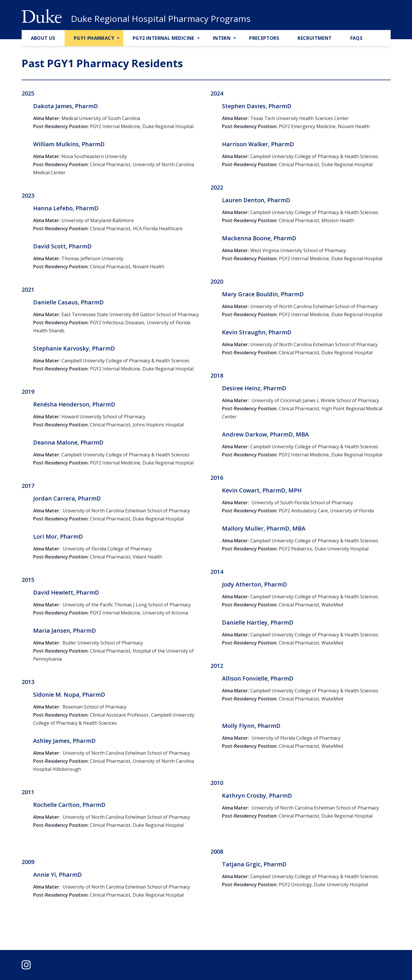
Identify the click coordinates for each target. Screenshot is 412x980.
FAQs (356, 38)
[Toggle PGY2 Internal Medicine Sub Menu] (199, 38)
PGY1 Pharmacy (94, 38)
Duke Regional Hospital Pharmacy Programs (161, 19)
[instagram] (26, 965)
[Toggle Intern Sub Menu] (235, 38)
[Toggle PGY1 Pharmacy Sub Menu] (119, 38)
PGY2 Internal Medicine (163, 38)
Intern (222, 38)
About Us (43, 38)
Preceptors (264, 38)
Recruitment (315, 38)
